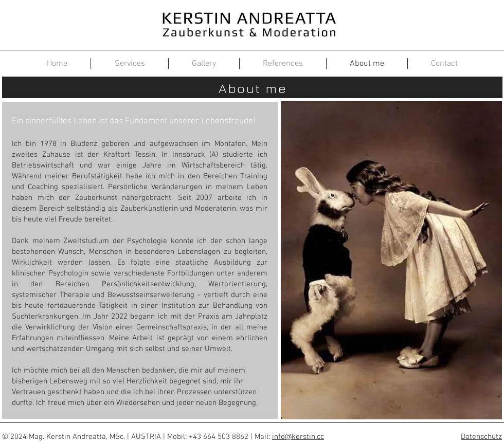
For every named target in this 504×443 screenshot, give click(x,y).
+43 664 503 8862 (219, 437)
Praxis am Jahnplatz (233, 317)
